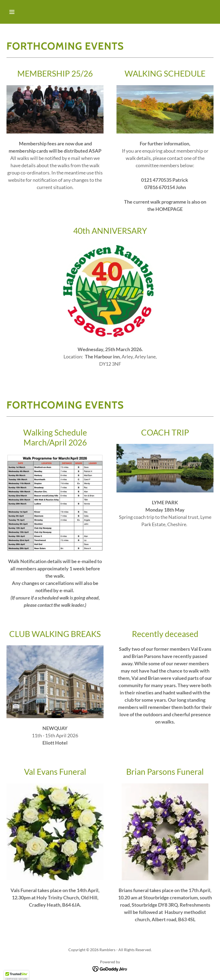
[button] (30, 12)
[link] (110, 968)
